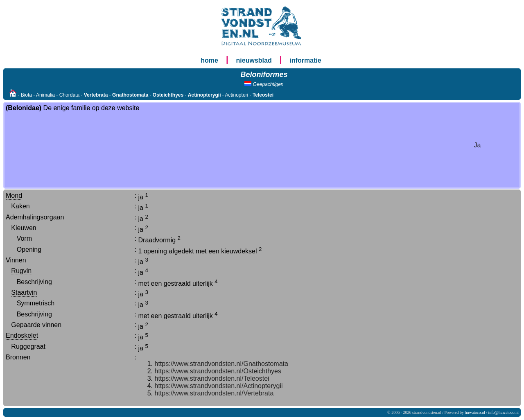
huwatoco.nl (475, 412)
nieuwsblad (254, 60)
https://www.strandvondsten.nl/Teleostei (212, 378)
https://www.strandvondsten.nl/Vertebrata (214, 393)
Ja (478, 145)
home (209, 60)
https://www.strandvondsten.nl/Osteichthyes (218, 371)
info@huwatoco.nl (504, 412)
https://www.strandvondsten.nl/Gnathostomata (221, 364)
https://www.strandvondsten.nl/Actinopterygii (219, 386)
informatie (305, 60)
